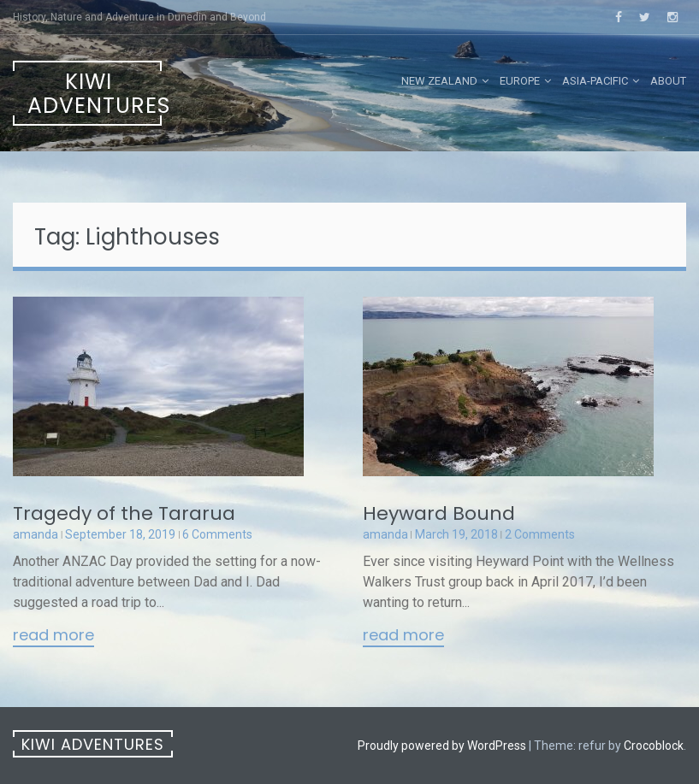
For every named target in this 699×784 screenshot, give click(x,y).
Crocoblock (654, 746)
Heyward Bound (439, 513)
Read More (53, 636)
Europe (520, 81)
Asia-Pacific (595, 81)
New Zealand (439, 81)
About (668, 81)
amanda (36, 534)
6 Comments (217, 534)
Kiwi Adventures (95, 94)
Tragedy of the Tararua (124, 513)
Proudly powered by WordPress (442, 746)
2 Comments (540, 534)
